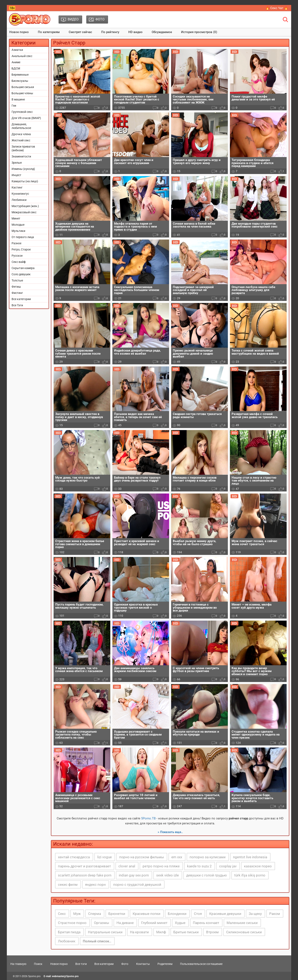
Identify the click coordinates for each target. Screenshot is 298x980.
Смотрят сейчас (80, 32)
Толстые (17, 280)
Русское (17, 256)
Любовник (67, 941)
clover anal (127, 866)
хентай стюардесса (74, 857)
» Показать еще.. (170, 832)
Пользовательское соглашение (201, 964)
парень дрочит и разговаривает (84, 866)
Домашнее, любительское (21, 126)
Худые (180, 923)
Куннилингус (20, 194)
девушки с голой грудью (207, 875)
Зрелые (17, 163)
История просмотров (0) (199, 32)
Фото (125, 964)
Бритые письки (186, 932)
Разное (16, 243)
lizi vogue (105, 857)
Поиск (38, 964)
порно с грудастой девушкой (137, 885)
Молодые (18, 225)
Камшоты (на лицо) (25, 181)
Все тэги (81, 964)
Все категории (21, 299)
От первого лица (23, 237)
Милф (161, 932)
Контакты (143, 964)
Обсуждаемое (162, 32)
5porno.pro (34, 976)
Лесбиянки (19, 200)
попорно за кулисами (208, 857)
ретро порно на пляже (161, 866)
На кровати (139, 932)
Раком (275, 914)
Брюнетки (117, 914)
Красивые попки (147, 914)
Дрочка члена (21, 134)
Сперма (95, 914)
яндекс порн (95, 885)
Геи (14, 106)
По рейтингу (110, 32)
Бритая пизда (69, 932)
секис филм (68, 885)
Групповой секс (22, 112)
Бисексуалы (20, 81)
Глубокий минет (154, 923)
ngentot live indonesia (250, 857)
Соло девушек (21, 274)
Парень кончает (206, 923)
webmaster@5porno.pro (65, 976)
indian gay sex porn (134, 875)
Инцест (16, 175)
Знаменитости (21, 156)
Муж (77, 914)
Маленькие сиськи (242, 923)
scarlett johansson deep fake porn (85, 875)
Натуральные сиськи (105, 932)
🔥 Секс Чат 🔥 (277, 8)
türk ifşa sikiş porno (250, 875)
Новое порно (19, 32)
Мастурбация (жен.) (25, 206)
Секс (62, 914)
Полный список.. (97, 941)
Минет (16, 218)
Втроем (212, 932)
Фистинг (17, 293)
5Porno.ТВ (148, 818)
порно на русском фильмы (142, 857)
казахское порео (258, 866)
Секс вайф (19, 262)
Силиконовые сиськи (244, 932)
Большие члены (22, 93)
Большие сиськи (23, 87)
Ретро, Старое (21, 249)
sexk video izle (168, 875)
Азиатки (17, 50)
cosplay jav (228, 866)
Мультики (18, 231)
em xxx (177, 857)
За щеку (255, 914)
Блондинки (177, 914)
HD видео (135, 32)
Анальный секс (22, 56)
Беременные (20, 75)
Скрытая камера (23, 268)
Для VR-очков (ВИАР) (26, 118)
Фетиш (16, 287)
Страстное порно (72, 923)
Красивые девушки (225, 914)
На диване (125, 923)
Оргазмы (102, 923)
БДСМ (16, 68)
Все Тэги (17, 305)
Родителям (165, 964)
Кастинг (17, 187)
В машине (18, 99)
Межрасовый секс (24, 212)
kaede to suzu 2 (199, 866)
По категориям (49, 32)
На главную (18, 964)
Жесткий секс (21, 140)
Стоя (198, 914)
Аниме (16, 62)
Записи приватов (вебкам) (23, 148)
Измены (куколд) (23, 169)
